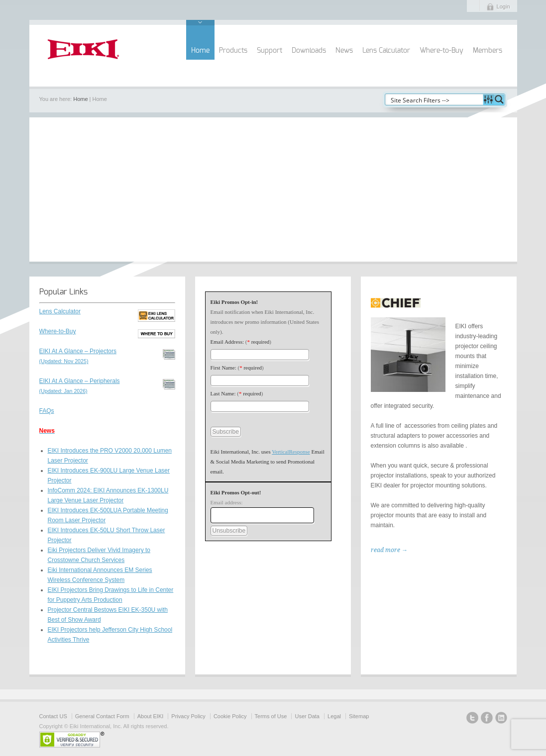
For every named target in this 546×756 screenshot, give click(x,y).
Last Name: (223, 393)
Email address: (227, 502)
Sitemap (359, 716)
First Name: (223, 368)
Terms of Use (271, 716)
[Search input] (435, 99)
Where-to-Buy (441, 51)
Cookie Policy (230, 716)
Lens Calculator (386, 51)
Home (200, 51)
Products (233, 51)
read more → (389, 550)
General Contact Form (102, 716)
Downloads (309, 51)
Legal (334, 716)
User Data (307, 716)
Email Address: (227, 342)
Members (488, 51)
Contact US (53, 716)
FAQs (47, 411)
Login (503, 6)
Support (270, 51)
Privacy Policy (188, 716)
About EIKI (151, 716)
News (344, 51)
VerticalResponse (291, 452)
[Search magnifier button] (499, 99)
